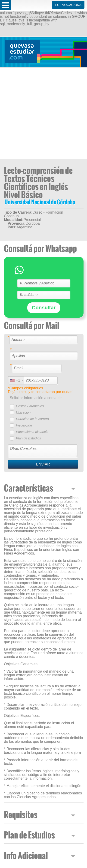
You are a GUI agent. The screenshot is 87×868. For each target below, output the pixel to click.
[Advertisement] (43, 113)
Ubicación (23, 412)
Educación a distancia (32, 432)
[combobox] (16, 380)
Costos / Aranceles (30, 406)
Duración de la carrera (32, 419)
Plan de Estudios (28, 438)
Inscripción (24, 425)
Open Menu (6, 5)
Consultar (44, 308)
